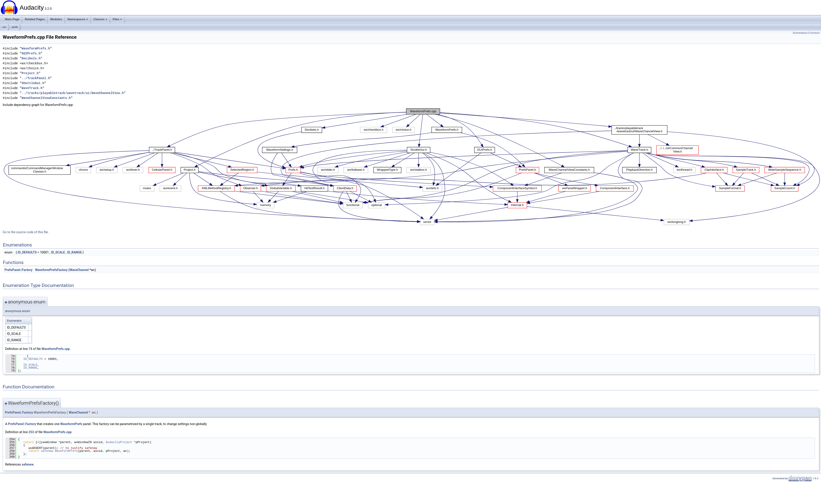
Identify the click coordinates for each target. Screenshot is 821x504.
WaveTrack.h (32, 88)
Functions (815, 33)
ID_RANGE (74, 252)
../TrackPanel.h (36, 78)
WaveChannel (79, 270)
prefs (15, 27)
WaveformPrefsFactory (51, 270)
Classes (100, 19)
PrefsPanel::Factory (18, 270)
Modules (56, 19)
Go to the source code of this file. (26, 232)
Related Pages (35, 19)
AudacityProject (119, 442)
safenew (47, 451)
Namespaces (78, 19)
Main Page (12, 19)
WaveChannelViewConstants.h (46, 98)
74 (30, 349)
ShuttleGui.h (33, 83)
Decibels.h (31, 58)
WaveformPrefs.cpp (56, 349)
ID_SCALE (58, 252)
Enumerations (800, 33)
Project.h (30, 73)
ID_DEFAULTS (27, 252)
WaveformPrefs (71, 424)
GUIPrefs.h (31, 53)
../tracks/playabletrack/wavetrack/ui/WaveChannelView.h (73, 93)
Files (117, 19)
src (4, 27)
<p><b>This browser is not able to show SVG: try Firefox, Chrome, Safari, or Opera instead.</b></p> (412, 167)
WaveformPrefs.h (36, 48)
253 (31, 432)
